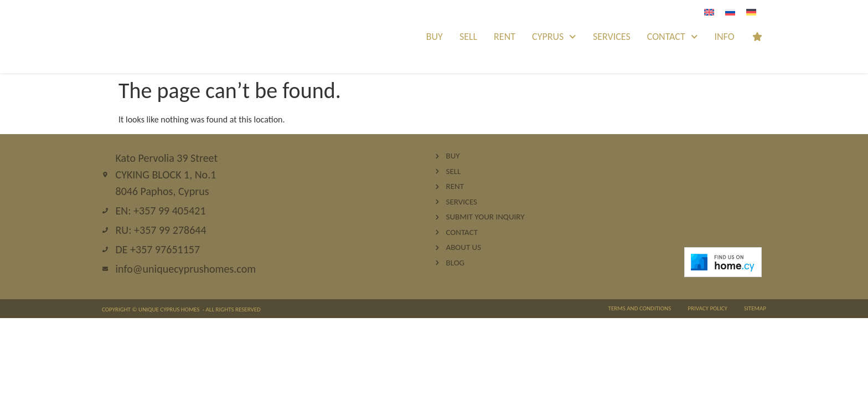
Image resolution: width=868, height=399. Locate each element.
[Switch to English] (709, 12)
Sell (468, 37)
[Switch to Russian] (730, 12)
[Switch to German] (751, 12)
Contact (673, 37)
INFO (724, 37)
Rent (505, 37)
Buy (435, 37)
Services (612, 37)
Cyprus (554, 37)
